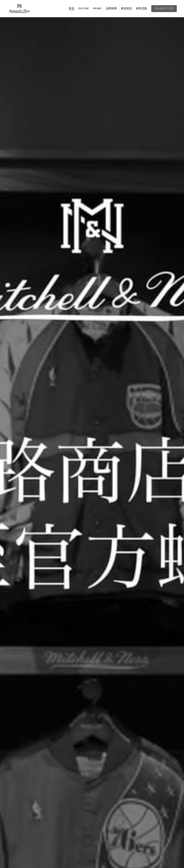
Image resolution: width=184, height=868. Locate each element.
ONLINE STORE (164, 9)
